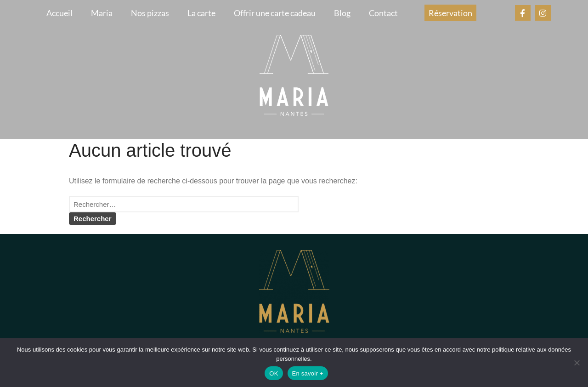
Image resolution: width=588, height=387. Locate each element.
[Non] (577, 363)
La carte (201, 13)
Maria (102, 13)
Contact (383, 13)
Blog (342, 13)
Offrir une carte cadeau (275, 13)
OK (274, 373)
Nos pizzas (150, 13)
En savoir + (308, 373)
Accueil (59, 13)
